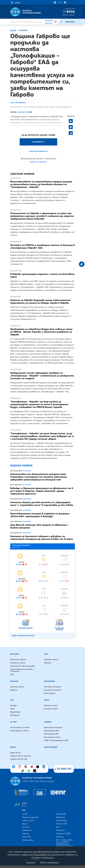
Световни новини (51, 660)
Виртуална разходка (31, 817)
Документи (27, 830)
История (26, 827)
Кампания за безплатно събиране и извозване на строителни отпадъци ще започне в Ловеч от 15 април (42, 538)
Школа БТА (27, 837)
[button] (55, 2)
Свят (46, 654)
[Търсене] (55, 22)
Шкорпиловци (28, 840)
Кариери (26, 834)
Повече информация (49, 863)
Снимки (48, 722)
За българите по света (20, 731)
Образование (15, 712)
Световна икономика (53, 687)
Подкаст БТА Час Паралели (21, 756)
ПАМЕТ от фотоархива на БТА (56, 740)
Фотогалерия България (53, 727)
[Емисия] (61, 22)
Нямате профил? (69, 15)
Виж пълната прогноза (23, 636)
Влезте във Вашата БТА (38, 151)
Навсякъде (70, 22)
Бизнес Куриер (50, 693)
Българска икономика (53, 690)
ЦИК (12, 675)
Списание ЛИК (62, 824)
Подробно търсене (49, 22)
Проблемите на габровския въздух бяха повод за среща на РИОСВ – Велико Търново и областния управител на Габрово (41, 332)
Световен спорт (51, 706)
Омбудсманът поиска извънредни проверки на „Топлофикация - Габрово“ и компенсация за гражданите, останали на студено (42, 376)
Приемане (31, 863)
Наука (13, 709)
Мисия (25, 824)
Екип (58, 827)
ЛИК (12, 700)
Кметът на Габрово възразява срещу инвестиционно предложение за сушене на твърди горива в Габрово (40, 302)
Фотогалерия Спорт (52, 737)
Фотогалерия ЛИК (51, 734)
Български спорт (51, 709)
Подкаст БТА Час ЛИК (19, 759)
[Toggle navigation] (15, 2)
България (24, 30)
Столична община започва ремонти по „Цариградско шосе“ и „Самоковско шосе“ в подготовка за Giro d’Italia (42, 504)
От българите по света (20, 727)
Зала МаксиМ (61, 821)
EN (60, 2)
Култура (14, 706)
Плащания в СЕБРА (63, 834)
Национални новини (18, 660)
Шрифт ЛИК (61, 814)
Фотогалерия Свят (52, 731)
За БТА (25, 814)
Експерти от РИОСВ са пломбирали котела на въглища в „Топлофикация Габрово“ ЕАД (42, 246)
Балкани (14, 681)
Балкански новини (17, 687)
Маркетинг (61, 817)
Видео (13, 747)
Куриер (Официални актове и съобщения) (22, 670)
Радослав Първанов (18, 103)
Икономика (50, 681)
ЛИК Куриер (15, 715)
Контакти (60, 830)
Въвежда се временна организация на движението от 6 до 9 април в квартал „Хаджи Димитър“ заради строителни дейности (42, 491)
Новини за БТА (28, 821)
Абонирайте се (38, 142)
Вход (71, 12)
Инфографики (51, 747)
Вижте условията (38, 161)
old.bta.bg (60, 837)
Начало (13, 30)
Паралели (48, 663)
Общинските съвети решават (23, 666)
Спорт (47, 700)
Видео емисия (16, 753)
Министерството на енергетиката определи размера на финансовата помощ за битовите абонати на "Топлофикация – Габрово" (41, 184)
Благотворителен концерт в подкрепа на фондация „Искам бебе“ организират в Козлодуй (40, 515)
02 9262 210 (64, 769)
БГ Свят (14, 722)
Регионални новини (18, 663)
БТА (24, 810)
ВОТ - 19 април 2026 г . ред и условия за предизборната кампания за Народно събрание (65, 844)
